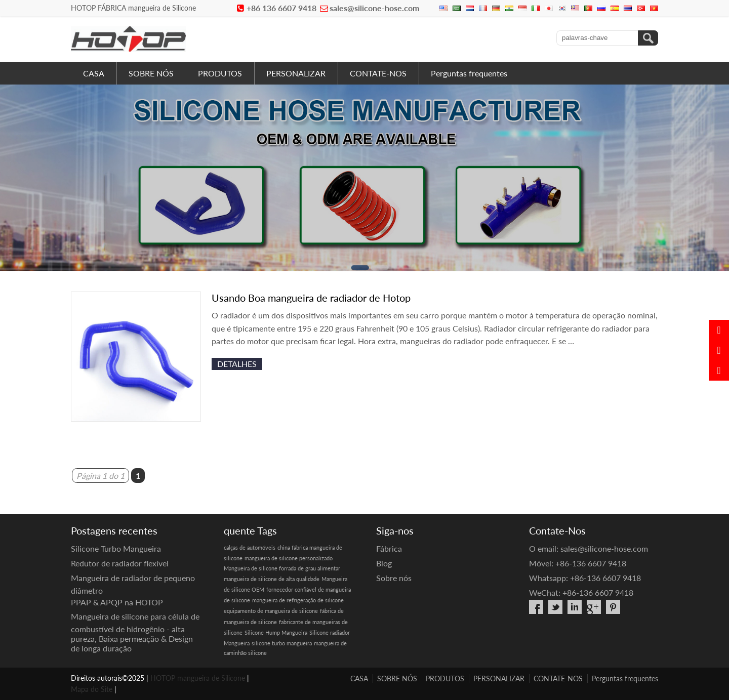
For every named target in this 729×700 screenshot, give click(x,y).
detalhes (237, 364)
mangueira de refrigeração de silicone (298, 600)
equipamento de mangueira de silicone (271, 611)
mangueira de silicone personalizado (289, 558)
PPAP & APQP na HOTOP (117, 602)
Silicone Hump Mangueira (276, 632)
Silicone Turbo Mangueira (116, 548)
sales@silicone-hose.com (374, 8)
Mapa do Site (92, 689)
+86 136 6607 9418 (281, 8)
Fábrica (389, 548)
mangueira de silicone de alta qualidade (272, 579)
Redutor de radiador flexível (120, 563)
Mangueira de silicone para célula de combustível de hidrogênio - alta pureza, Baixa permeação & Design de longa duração (135, 632)
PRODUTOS (220, 73)
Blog (384, 563)
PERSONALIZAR (296, 73)
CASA (94, 73)
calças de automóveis (250, 547)
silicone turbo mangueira (282, 643)
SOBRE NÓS (151, 73)
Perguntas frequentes (469, 73)
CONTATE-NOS (378, 73)
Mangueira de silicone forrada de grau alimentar (282, 568)
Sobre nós (394, 578)
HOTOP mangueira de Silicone (198, 678)
